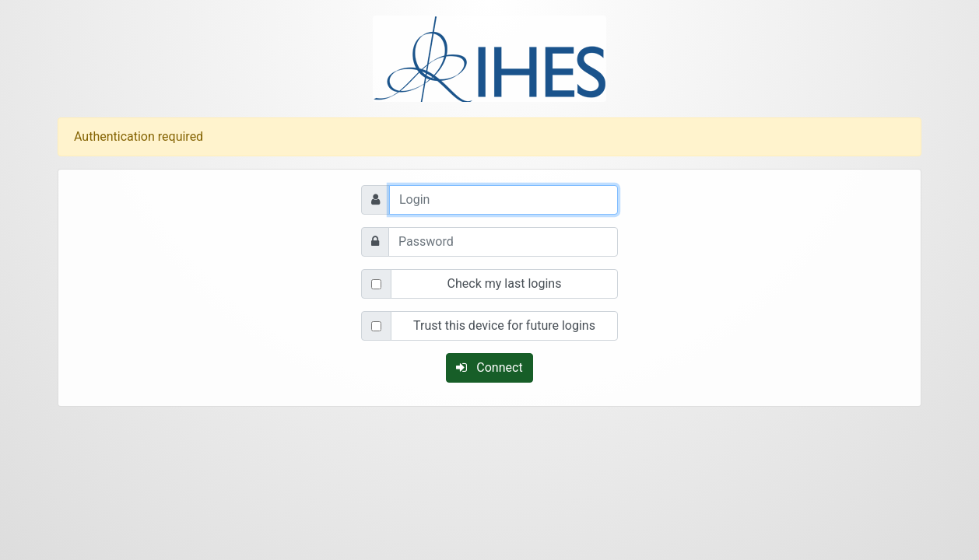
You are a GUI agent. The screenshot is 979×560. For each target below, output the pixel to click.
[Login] (504, 200)
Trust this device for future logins (504, 325)
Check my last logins (505, 283)
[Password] (503, 242)
